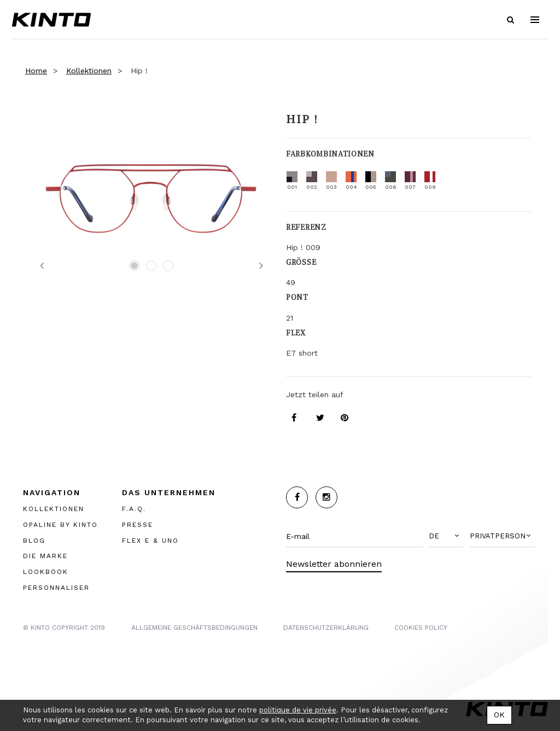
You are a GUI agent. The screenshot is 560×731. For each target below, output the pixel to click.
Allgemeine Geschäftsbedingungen (194, 628)
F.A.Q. (134, 509)
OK (499, 715)
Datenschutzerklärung (326, 628)
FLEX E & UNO (150, 541)
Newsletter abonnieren (334, 564)
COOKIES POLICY (421, 628)
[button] (446, 536)
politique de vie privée (298, 710)
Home (36, 71)
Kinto (51, 20)
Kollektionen (89, 71)
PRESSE (138, 525)
